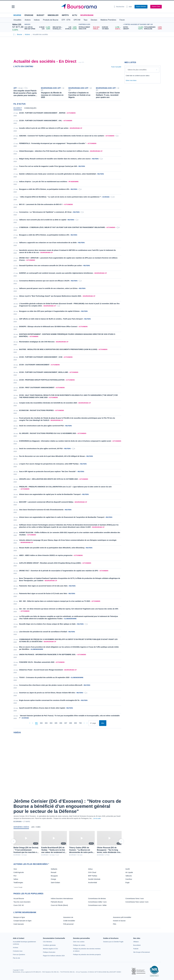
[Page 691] (36, 723)
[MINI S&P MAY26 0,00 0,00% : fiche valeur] (65, 27)
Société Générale (94, 879)
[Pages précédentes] (33, 723)
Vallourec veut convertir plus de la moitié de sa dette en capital (43, 220)
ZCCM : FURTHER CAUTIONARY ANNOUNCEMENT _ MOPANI (42, 113)
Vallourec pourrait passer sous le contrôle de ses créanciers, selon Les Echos (48, 288)
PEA (115, 924)
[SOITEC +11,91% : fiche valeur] (133, 27)
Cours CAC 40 (19, 905)
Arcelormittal (93, 883)
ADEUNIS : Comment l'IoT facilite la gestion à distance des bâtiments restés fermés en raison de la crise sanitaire (62, 136)
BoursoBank (87, 15)
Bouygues (54, 876)
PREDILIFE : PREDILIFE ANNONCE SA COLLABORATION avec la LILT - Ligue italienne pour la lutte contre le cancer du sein (65, 487)
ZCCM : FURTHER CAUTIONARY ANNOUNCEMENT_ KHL (41, 121)
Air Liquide (129, 872)
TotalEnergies (18, 883)
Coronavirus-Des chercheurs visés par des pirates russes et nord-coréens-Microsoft (51, 685)
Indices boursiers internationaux (62, 899)
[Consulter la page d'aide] (129, 7)
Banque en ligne (19, 917)
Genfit (128, 869)
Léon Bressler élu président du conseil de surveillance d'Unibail (43, 632)
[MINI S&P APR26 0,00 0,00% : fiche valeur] (38, 29)
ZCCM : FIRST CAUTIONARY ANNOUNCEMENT (37, 388)
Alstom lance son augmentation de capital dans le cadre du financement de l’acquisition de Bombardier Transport (62, 517)
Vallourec (129, 876)
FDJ (15, 876)
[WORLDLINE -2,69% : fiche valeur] (153, 29)
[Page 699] (75, 723)
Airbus (90, 869)
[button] (13, 7)
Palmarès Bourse (57, 902)
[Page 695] (56, 723)
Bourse (17, 15)
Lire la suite (97, 818)
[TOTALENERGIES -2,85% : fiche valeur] (153, 27)
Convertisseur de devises (97, 899)
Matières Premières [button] (108, 20)
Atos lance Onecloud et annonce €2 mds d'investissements (41, 510)
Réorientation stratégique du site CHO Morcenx (37, 342)
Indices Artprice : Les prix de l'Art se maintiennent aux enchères (43, 182)
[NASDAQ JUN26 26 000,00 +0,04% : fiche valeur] (65, 29)
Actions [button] (28, 20)
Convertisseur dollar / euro (97, 902)
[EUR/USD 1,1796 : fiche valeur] (112, 27)
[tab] (18, 109)
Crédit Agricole (19, 872)
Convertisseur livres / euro (135, 899)
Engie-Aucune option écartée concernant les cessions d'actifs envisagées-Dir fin (49, 700)
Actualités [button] (17, 20)
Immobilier (53, 15)
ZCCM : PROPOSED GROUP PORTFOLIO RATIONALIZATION (42, 380)
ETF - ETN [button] (66, 20)
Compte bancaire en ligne (22, 921)
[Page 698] (71, 723)
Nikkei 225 (17, 24)
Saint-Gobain (55, 883)
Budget (40, 15)
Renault (54, 872)
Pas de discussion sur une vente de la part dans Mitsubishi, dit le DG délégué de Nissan (52, 456)
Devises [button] (94, 20)
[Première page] (30, 723)
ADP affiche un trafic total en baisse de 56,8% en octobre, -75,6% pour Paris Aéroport (51, 319)
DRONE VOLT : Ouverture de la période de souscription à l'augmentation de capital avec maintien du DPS (59, 571)
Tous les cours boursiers (22, 902)
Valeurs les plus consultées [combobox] (137, 70)
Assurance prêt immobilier (122, 917)
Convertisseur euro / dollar (97, 905)
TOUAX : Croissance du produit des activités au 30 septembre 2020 (44, 677)
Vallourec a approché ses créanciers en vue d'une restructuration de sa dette (48, 243)
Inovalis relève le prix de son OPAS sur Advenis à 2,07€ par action (44, 128)
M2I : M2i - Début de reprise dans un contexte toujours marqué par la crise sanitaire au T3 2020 (55, 601)
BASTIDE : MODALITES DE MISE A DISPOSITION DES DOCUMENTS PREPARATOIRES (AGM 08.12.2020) (58, 349)
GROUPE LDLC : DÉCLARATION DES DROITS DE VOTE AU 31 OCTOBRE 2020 (48, 479)
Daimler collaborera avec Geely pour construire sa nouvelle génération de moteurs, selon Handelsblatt (57, 174)
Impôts (65, 15)
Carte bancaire (19, 924)
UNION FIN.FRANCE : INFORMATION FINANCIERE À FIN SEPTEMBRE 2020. (47, 654)
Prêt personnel (68, 924)
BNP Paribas (93, 876)
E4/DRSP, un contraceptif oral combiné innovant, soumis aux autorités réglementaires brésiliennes (56, 273)
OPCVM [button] (77, 20)
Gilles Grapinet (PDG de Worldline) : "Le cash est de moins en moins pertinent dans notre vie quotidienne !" (61, 197)
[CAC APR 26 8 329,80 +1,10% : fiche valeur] (38, 27)
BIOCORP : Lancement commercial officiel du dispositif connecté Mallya (46, 502)
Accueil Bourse (19, 899)
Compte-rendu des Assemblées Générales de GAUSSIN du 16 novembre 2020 (48, 403)
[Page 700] (80, 723)
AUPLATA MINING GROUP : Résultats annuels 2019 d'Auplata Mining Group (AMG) (50, 563)
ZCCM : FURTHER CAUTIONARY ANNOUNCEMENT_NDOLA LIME (44, 372)
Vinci (15, 869)
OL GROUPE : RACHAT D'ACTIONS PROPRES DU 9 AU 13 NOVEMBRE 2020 (48, 433)
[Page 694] (51, 723)
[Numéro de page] (93, 723)
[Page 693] (46, 723)
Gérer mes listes (131, 80)
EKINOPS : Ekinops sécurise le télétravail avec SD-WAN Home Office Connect (48, 327)
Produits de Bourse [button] (51, 20)
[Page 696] (61, 723)
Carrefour (129, 879)
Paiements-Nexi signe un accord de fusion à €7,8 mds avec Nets (43, 593)
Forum (122, 20)
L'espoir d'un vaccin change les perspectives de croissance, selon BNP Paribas (49, 464)
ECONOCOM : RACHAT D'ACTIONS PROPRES (36, 410)
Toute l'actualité (116, 67)
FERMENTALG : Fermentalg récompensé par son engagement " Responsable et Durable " (53, 143)
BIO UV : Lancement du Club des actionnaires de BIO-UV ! (41, 204)
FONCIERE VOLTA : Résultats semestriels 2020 (37, 662)
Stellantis (54, 869)
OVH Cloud (92, 872)
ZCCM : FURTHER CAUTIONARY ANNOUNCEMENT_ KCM (41, 357)
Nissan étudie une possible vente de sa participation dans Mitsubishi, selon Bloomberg (52, 548)
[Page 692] (41, 723)
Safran (16, 879)
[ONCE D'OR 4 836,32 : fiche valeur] (90, 29)
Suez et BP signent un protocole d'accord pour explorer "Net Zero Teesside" (48, 471)
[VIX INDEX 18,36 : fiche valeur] (112, 29)
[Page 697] (66, 723)
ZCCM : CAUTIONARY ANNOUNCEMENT (34, 365)
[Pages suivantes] (84, 723)
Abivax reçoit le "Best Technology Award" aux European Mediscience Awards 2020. (50, 296)
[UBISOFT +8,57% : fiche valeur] (133, 29)
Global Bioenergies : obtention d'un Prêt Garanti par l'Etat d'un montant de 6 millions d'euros (54, 151)
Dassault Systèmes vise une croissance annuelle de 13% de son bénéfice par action (50, 266)
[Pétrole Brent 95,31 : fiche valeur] (90, 27)
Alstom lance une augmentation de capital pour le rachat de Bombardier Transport (50, 494)
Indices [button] (37, 20)
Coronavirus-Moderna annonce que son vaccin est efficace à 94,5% (44, 281)
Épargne (29, 15)
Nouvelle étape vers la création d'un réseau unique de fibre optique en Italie (47, 624)
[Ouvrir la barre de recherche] (119, 7)
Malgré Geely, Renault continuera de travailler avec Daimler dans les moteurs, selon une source (55, 159)
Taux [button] (86, 20)
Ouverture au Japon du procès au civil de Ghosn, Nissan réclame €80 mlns (47, 693)
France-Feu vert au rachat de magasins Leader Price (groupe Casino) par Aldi (48, 166)
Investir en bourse (119, 921)
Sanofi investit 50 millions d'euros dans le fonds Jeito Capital (42, 708)
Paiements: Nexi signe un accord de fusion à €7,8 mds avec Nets (43, 586)
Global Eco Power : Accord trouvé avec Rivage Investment (41, 670)
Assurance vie (68, 917)
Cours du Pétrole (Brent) (59, 905)
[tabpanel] (67, 419)
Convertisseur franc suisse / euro (137, 902)
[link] (16, 948)
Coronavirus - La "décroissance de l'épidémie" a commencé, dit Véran (45, 212)
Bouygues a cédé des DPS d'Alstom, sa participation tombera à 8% (44, 189)
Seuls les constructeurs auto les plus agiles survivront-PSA (41, 426)
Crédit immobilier (69, 921)
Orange (53, 879)
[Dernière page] (87, 723)
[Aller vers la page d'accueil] (86, 7)
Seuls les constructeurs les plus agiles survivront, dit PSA (41, 449)
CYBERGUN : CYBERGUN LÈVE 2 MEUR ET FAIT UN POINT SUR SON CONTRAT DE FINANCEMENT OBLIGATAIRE (62, 227)
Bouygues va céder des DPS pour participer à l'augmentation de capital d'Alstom (49, 311)
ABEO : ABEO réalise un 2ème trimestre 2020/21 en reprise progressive (46, 555)
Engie (127, 883)
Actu (75, 15)
